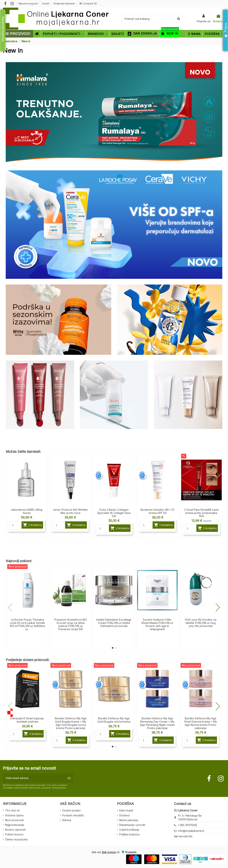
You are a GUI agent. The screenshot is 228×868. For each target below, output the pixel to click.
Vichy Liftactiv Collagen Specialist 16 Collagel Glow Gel (114, 513)
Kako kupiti (126, 810)
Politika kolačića (129, 834)
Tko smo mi (12, 810)
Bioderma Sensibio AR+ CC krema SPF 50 (158, 511)
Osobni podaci (71, 810)
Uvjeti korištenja (129, 830)
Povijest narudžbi (73, 815)
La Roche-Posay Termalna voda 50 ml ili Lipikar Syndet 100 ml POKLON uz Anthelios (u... (27, 624)
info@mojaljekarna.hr (191, 831)
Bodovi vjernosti (15, 830)
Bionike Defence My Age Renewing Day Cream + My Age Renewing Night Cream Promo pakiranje (157, 723)
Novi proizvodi (14, 820)
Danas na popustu (16, 839)
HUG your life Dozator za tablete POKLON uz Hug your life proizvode (201, 623)
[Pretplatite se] (69, 778)
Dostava (124, 815)
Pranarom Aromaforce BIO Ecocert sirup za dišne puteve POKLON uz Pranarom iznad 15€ (71, 624)
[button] (113, 648)
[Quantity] (15, 526)
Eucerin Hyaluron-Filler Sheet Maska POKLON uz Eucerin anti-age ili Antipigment (157, 624)
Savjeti (46, 4)
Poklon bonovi (14, 834)
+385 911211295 (188, 825)
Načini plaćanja (129, 820)
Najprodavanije (15, 825)
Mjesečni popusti (28, 4)
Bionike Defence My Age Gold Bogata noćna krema (114, 720)
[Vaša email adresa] (34, 778)
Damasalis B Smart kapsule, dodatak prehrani (27, 720)
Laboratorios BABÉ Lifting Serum (27, 511)
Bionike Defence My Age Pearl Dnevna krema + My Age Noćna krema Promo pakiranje (201, 723)
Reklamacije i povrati (132, 825)
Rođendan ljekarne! (64, 4)
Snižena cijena (14, 815)
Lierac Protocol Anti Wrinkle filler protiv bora (70, 511)
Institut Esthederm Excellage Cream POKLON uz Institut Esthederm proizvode (114, 623)
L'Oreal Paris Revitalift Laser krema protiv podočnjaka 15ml (201, 513)
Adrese (67, 820)
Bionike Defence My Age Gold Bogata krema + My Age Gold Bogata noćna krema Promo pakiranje (71, 723)
